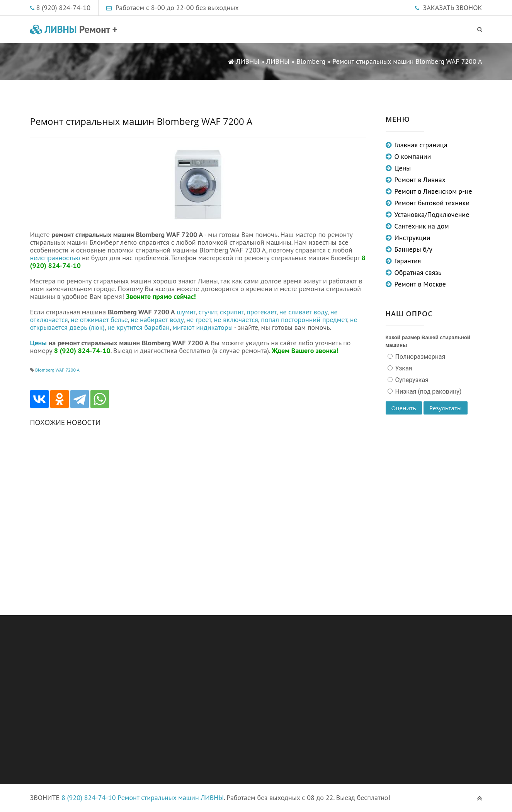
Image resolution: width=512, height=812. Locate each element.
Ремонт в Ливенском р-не (433, 191)
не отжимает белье (99, 320)
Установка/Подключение (432, 214)
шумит (186, 312)
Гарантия (408, 261)
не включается (236, 320)
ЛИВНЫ (74, 29)
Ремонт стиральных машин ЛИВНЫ (171, 797)
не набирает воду (157, 320)
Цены (38, 343)
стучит (208, 312)
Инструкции (412, 238)
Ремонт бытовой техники (432, 203)
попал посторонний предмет (304, 320)
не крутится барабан (139, 327)
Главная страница (421, 145)
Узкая (403, 368)
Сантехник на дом (422, 226)
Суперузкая (411, 380)
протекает (261, 312)
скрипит (232, 312)
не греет (199, 320)
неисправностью (55, 258)
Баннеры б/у (413, 249)
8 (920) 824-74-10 (64, 8)
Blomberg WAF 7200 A (57, 370)
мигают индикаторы (202, 327)
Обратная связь (418, 272)
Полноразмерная (420, 357)
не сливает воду (304, 312)
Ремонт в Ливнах (420, 180)
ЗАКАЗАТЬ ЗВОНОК (453, 8)
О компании (413, 156)
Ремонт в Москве (420, 284)
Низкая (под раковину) (428, 391)
